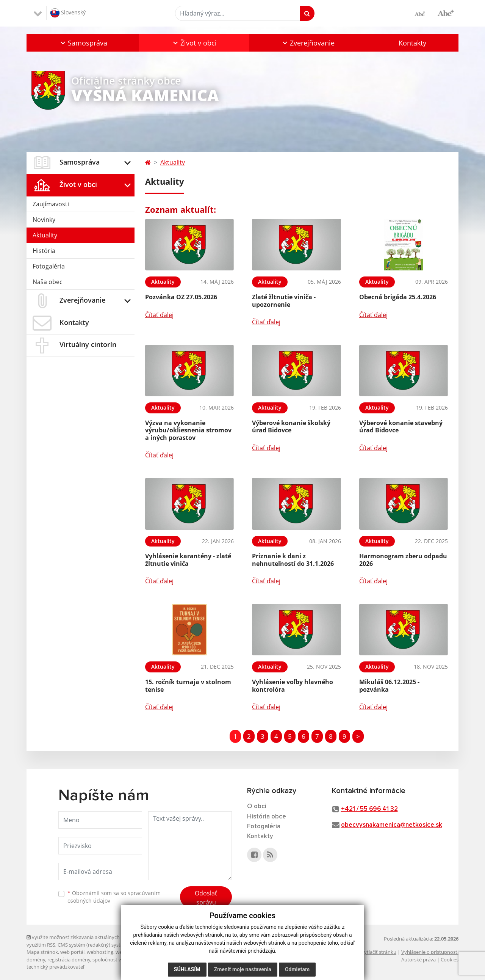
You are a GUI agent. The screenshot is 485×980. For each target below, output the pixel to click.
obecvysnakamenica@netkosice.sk (392, 825)
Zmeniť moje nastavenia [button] (243, 969)
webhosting (100, 952)
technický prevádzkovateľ (55, 967)
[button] (83, 43)
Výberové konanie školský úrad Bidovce (291, 426)
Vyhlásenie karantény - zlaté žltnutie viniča (188, 560)
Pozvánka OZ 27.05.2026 (181, 297)
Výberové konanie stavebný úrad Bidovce (401, 426)
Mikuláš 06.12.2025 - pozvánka (389, 686)
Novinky (44, 220)
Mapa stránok (42, 952)
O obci (257, 806)
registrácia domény (69, 960)
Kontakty (412, 43)
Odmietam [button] (297, 969)
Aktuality (45, 235)
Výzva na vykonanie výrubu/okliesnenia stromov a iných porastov (188, 430)
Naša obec (48, 282)
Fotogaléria (49, 266)
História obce (267, 817)
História (44, 251)
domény (36, 960)
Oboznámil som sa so (114, 897)
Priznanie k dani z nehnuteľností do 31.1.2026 (293, 560)
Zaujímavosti (51, 204)
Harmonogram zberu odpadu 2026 (403, 560)
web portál (72, 952)
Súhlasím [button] (187, 969)
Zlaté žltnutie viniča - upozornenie (284, 301)
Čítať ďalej (159, 315)
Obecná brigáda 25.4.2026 (398, 297)
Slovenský (68, 13)
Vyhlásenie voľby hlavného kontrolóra (293, 686)
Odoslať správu (206, 898)
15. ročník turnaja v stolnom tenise (188, 686)
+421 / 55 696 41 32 (369, 809)
